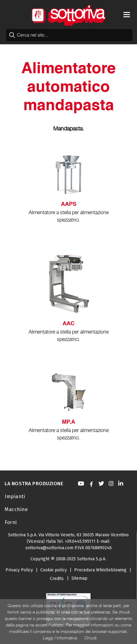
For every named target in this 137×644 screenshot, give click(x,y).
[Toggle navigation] (127, 15)
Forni (11, 522)
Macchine (16, 509)
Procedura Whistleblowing (100, 570)
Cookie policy (54, 570)
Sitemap (79, 578)
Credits (57, 579)
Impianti (15, 496)
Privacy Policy (19, 570)
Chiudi (91, 638)
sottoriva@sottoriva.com (49, 548)
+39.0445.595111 (80, 541)
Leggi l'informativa (60, 638)
